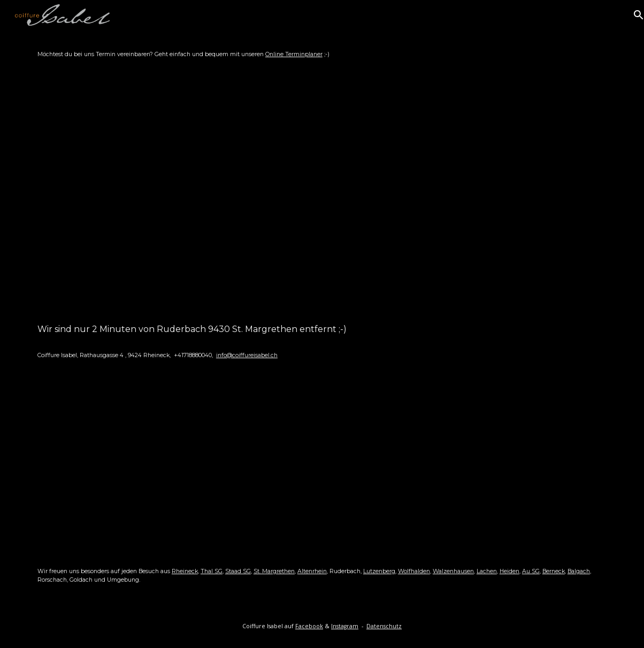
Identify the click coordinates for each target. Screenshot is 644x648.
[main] (322, 55)
